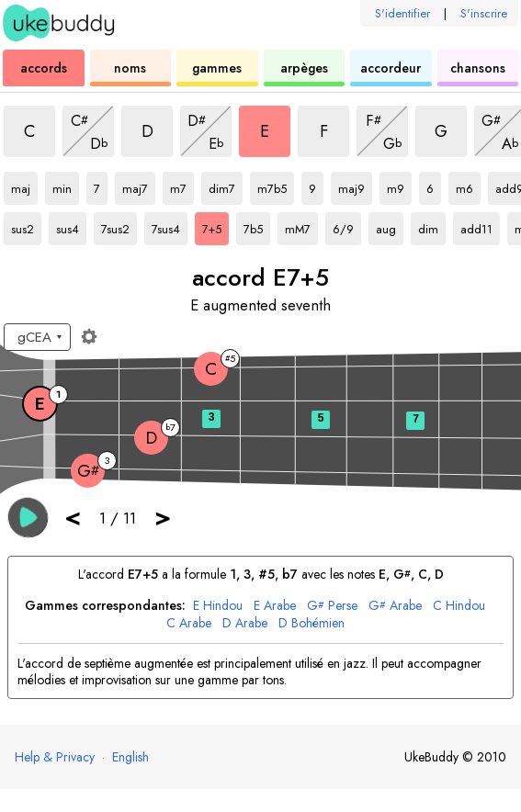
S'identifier (402, 13)
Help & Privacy (55, 757)
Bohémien (311, 623)
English (130, 757)
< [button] (73, 517)
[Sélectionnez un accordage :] (37, 337)
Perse (332, 606)
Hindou (218, 606)
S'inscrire (484, 13)
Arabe (275, 606)
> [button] (163, 517)
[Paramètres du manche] (89, 336)
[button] (28, 518)
